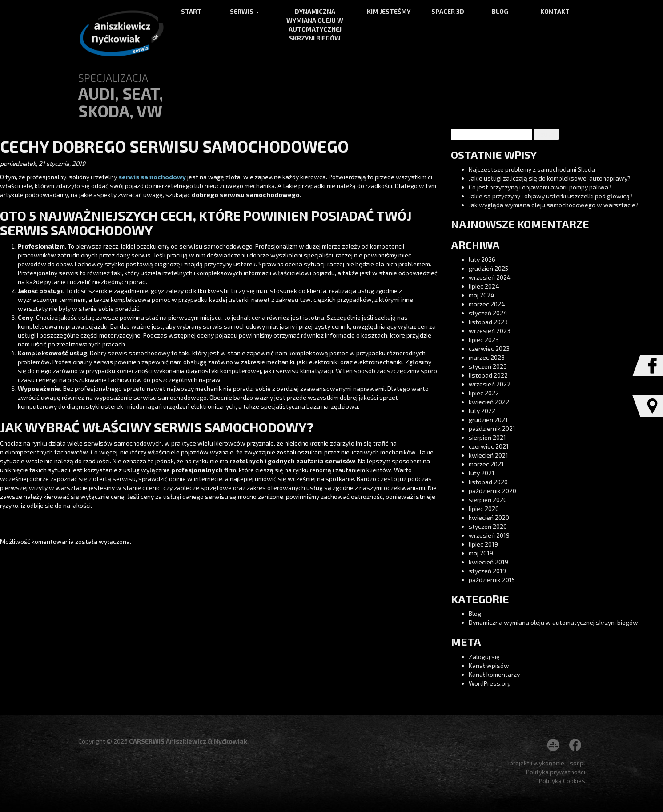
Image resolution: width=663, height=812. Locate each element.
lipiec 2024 (484, 286)
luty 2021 (482, 473)
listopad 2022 (488, 375)
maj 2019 (481, 553)
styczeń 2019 (487, 571)
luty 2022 (482, 411)
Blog (500, 11)
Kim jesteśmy (389, 11)
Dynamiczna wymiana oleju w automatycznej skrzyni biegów (315, 25)
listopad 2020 (488, 482)
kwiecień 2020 (489, 517)
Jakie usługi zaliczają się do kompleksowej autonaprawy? (550, 178)
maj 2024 (482, 295)
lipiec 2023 (484, 340)
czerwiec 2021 (489, 446)
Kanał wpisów (489, 665)
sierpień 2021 (487, 437)
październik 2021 (492, 428)
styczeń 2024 (488, 313)
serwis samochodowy (152, 177)
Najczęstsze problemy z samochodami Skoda (532, 169)
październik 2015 (492, 580)
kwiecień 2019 (488, 562)
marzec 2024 (487, 304)
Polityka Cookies (562, 781)
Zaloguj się (484, 657)
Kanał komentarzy (494, 674)
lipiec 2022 (484, 393)
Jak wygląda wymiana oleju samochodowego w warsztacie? (554, 205)
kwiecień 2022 (489, 402)
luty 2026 (482, 259)
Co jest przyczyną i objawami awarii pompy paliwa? (540, 187)
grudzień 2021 (488, 420)
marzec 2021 (486, 464)
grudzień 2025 (488, 268)
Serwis (245, 11)
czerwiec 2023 (489, 348)
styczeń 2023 (488, 366)
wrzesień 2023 (490, 331)
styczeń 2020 (488, 526)
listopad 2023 (488, 322)
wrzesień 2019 (489, 535)
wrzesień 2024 (490, 277)
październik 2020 (492, 491)
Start (191, 11)
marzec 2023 (487, 357)
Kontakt (555, 11)
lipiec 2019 (483, 544)
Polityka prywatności (556, 772)
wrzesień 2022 (490, 384)
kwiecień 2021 (488, 455)
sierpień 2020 (488, 500)
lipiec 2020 (484, 509)
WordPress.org (490, 683)
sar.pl (577, 763)
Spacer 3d (448, 11)
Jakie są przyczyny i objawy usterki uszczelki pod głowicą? (551, 196)
